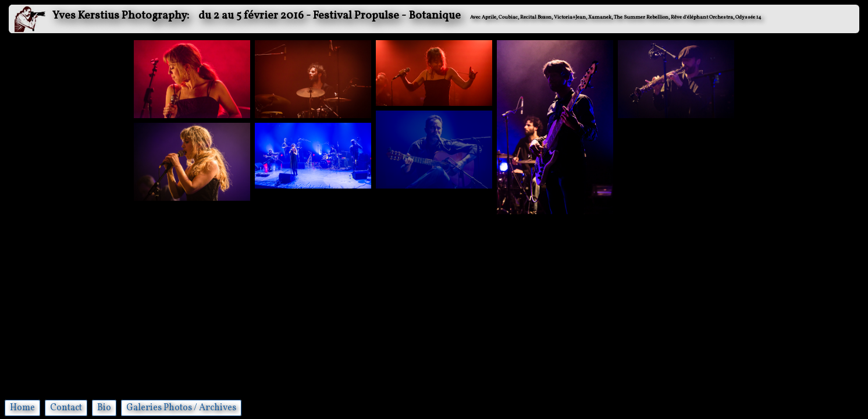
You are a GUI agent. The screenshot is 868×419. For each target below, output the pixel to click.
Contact (66, 408)
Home (22, 408)
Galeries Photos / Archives (181, 408)
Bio (104, 408)
